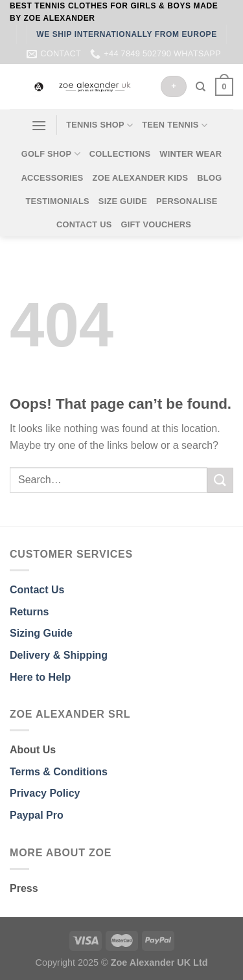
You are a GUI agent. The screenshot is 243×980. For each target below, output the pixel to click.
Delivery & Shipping (59, 655)
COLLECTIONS (120, 154)
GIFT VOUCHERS (156, 224)
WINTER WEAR (191, 154)
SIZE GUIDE (123, 201)
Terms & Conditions (59, 772)
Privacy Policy (45, 793)
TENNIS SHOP (99, 125)
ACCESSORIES (52, 178)
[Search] (201, 87)
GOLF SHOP (51, 154)
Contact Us (37, 590)
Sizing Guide (41, 633)
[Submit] (220, 480)
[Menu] (39, 125)
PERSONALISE (187, 201)
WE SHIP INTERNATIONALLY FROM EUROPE (127, 34)
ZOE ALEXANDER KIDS (141, 178)
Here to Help (40, 677)
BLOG (209, 178)
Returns (29, 612)
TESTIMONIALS (58, 201)
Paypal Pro (37, 815)
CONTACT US (84, 224)
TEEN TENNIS (175, 125)
